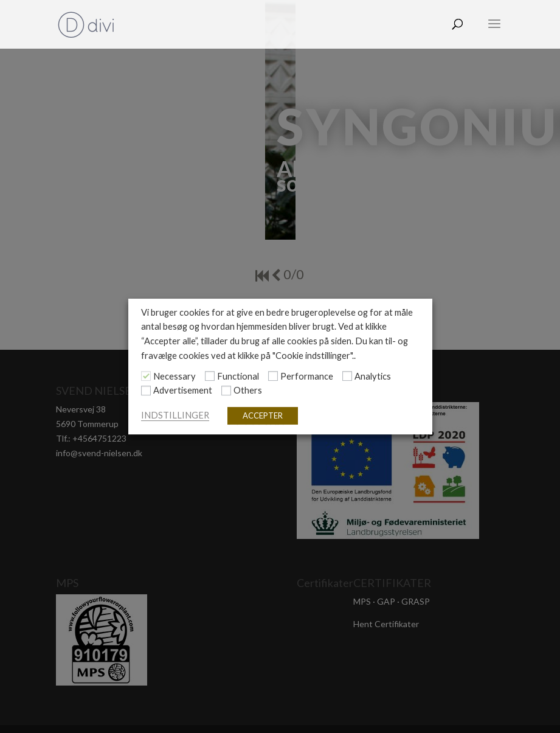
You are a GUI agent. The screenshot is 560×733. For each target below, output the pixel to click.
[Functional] (210, 376)
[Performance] (273, 376)
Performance (307, 376)
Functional (238, 376)
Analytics (373, 376)
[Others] (226, 391)
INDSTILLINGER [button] (175, 415)
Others (248, 391)
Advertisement (183, 391)
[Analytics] (347, 376)
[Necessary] (146, 376)
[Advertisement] (146, 391)
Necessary (175, 376)
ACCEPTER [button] (263, 415)
